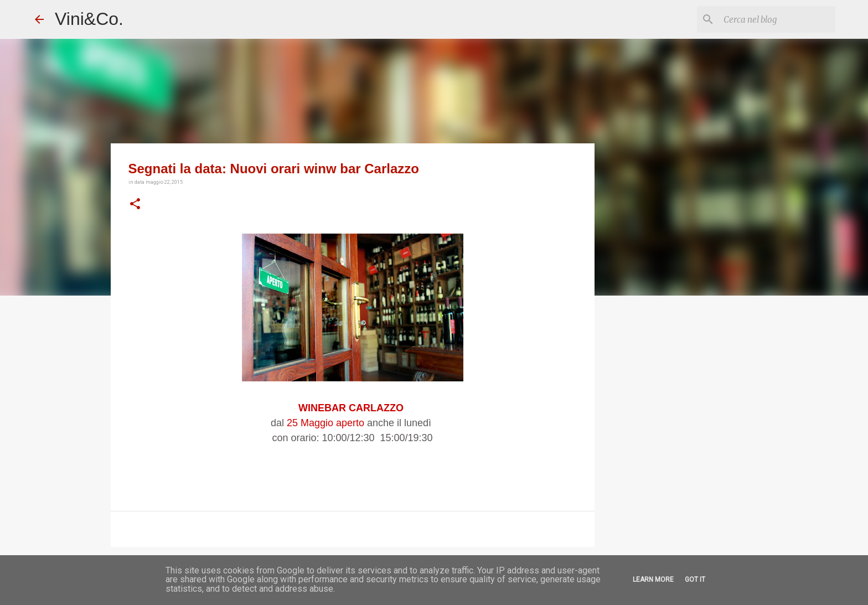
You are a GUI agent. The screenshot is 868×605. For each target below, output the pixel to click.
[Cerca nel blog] (777, 19)
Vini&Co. (89, 19)
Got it (695, 580)
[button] (135, 204)
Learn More (653, 580)
